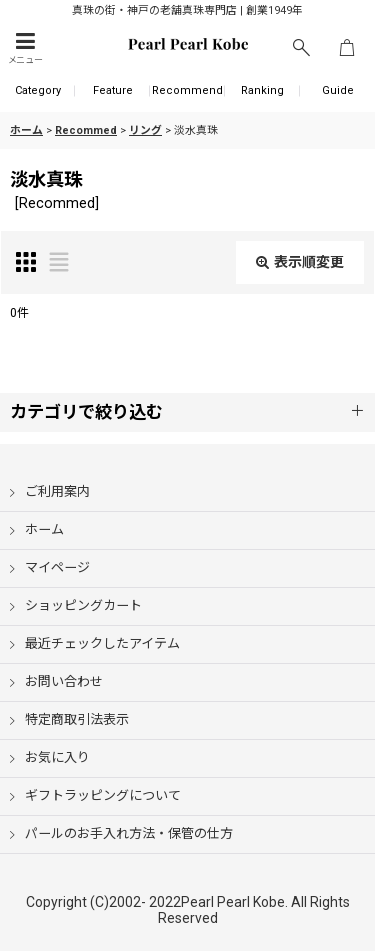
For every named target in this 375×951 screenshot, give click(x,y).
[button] (25, 48)
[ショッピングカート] (347, 48)
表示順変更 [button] (300, 262)
